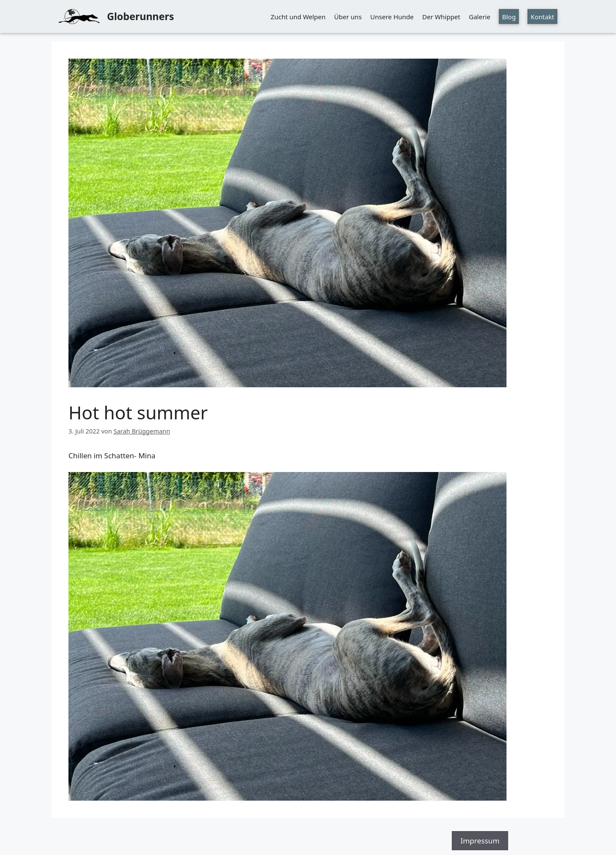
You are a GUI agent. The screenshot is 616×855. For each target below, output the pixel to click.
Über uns (348, 17)
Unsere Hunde (392, 17)
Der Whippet (441, 17)
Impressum (480, 841)
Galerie (480, 17)
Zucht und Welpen (298, 17)
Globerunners (141, 16)
